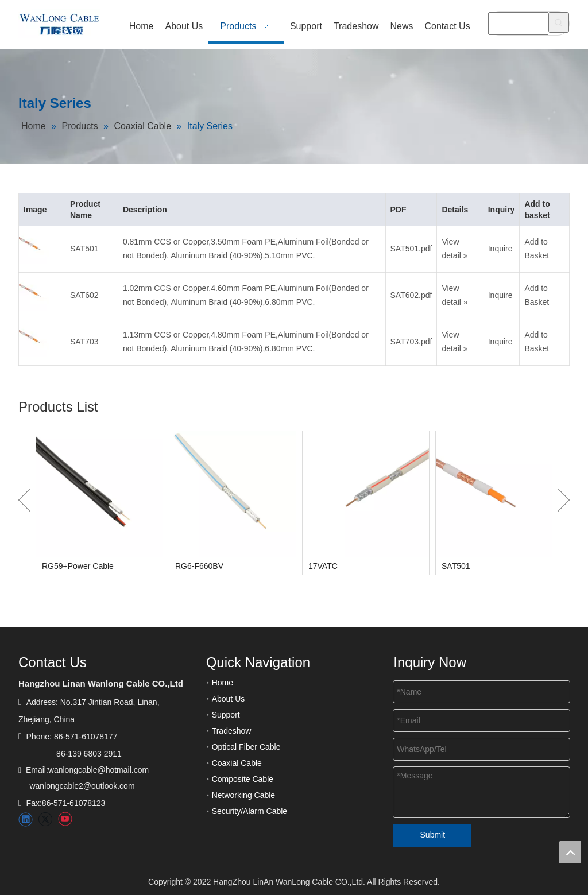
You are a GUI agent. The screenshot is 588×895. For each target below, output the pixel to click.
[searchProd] (518, 24)
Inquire (500, 249)
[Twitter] (45, 820)
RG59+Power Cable (78, 566)
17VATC (323, 566)
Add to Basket (537, 249)
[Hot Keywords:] (559, 22)
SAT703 (84, 342)
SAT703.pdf (411, 342)
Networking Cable (244, 795)
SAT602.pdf (411, 295)
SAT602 (84, 295)
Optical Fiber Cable (246, 747)
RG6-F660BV (199, 566)
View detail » (454, 249)
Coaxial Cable (237, 763)
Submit (433, 835)
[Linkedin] (26, 820)
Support (226, 715)
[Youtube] (65, 820)
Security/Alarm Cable (250, 811)
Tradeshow (232, 731)
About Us (229, 699)
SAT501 (84, 249)
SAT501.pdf (411, 249)
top (570, 852)
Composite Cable (243, 779)
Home (223, 683)
